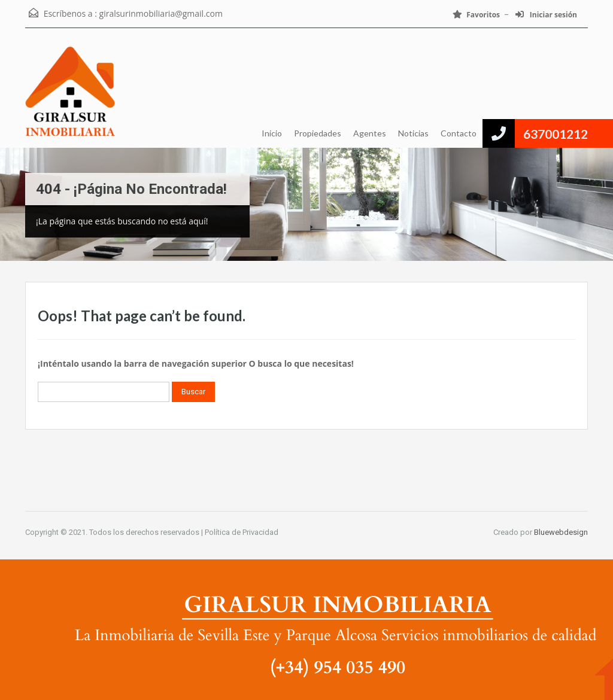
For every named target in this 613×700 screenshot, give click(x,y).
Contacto (459, 133)
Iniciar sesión (546, 15)
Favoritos (476, 15)
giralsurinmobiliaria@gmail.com (161, 13)
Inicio (272, 133)
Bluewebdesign (561, 532)
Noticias (413, 133)
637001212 (556, 134)
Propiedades (318, 133)
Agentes (370, 133)
